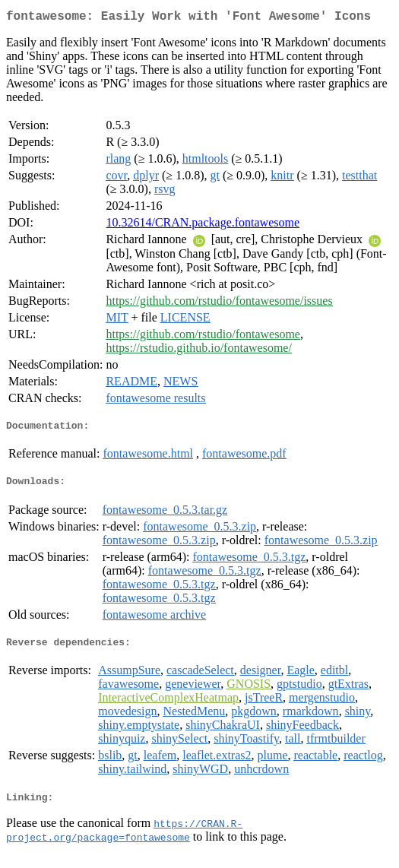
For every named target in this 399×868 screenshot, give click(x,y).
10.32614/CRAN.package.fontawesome (203, 225)
